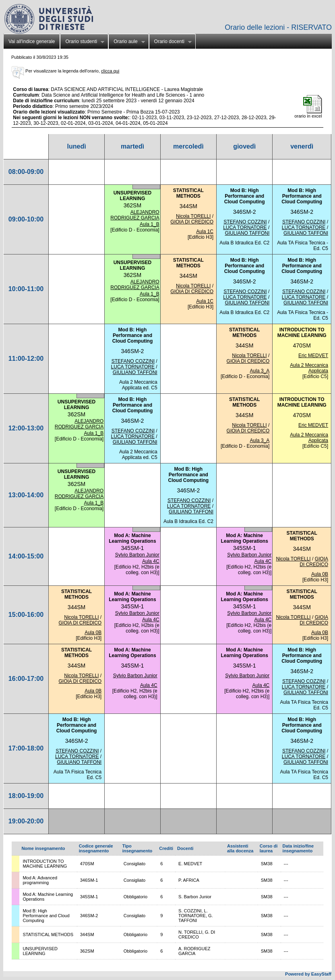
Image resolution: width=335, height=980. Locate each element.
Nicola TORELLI (193, 216)
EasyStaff (321, 974)
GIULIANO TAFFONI (247, 233)
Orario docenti (170, 42)
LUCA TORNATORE (245, 227)
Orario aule (126, 42)
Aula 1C (205, 232)
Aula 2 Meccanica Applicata (309, 368)
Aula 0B (320, 574)
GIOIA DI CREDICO (192, 222)
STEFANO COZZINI (245, 222)
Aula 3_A (260, 371)
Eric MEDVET (313, 356)
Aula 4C (151, 561)
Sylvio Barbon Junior (137, 555)
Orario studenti (82, 42)
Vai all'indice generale (32, 41)
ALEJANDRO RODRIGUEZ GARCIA (135, 215)
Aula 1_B (150, 224)
